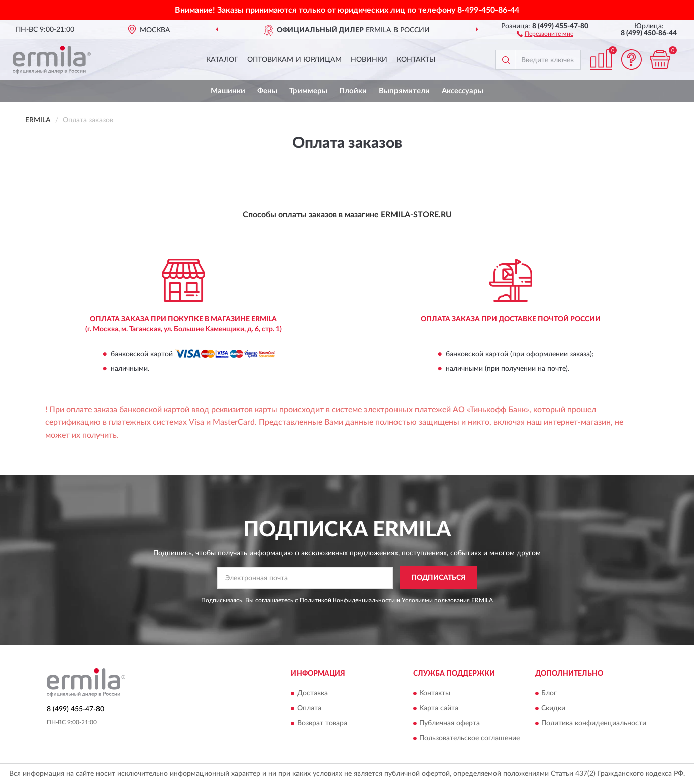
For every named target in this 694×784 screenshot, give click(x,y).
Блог (549, 693)
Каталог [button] (222, 60)
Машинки (228, 91)
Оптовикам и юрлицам (294, 60)
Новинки (369, 60)
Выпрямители (404, 91)
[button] (545, 33)
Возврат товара (322, 723)
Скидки (553, 708)
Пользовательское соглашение (469, 738)
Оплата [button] (309, 708)
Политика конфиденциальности (594, 723)
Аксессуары (463, 91)
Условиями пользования (436, 600)
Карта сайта (439, 708)
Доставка (312, 693)
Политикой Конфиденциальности (347, 600)
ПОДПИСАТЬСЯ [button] (438, 578)
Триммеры (308, 91)
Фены (267, 91)
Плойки (353, 91)
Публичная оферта (450, 723)
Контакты (416, 60)
